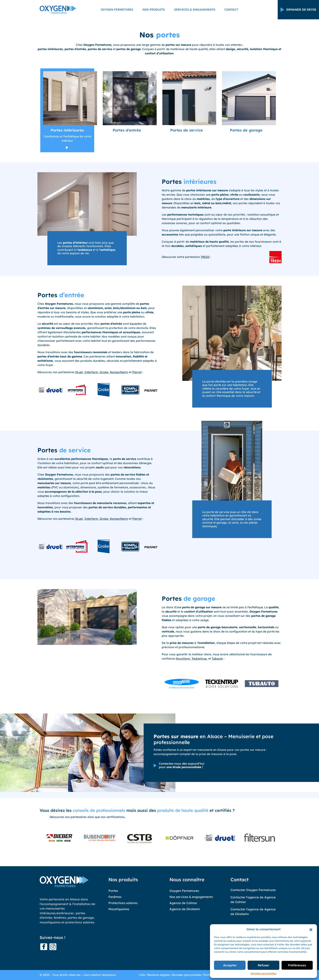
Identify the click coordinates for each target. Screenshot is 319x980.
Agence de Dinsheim (185, 909)
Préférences (297, 965)
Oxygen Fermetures (117, 10)
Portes (113, 891)
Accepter (230, 965)
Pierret (137, 372)
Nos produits (154, 10)
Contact (231, 10)
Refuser (263, 965)
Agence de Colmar (183, 903)
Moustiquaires (119, 909)
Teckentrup (199, 659)
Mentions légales (158, 975)
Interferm (91, 372)
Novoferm (183, 659)
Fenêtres (115, 897)
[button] (311, 929)
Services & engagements (195, 10)
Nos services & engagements (191, 897)
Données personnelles (263, 973)
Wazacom (109, 975)
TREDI (205, 257)
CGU (142, 975)
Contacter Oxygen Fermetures (253, 890)
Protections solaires (123, 903)
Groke (104, 372)
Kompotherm (119, 372)
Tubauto (217, 659)
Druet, (79, 372)
